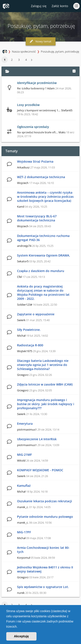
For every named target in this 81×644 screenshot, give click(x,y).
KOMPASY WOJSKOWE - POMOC (40, 470)
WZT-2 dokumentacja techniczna (41, 177)
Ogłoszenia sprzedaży (33, 127)
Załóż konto (60, 6)
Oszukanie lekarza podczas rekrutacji (44, 501)
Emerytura (25, 424)
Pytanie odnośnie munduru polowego (45, 517)
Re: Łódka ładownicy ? (32, 88)
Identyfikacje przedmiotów (37, 83)
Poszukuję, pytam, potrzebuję (60, 51)
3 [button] (19, 60)
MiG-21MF (24, 455)
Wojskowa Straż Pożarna (35, 161)
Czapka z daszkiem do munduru (41, 271)
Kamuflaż (24, 486)
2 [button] (12, 60)
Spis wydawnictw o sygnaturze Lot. (43, 587)
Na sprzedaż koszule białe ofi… (37, 132)
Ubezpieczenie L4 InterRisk (37, 439)
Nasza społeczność (24, 51)
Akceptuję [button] (21, 636)
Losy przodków (28, 105)
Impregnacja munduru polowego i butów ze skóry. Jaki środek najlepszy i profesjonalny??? (46, 404)
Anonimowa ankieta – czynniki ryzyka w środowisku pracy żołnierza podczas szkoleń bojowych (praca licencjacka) (45, 197)
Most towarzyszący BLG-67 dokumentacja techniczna (37, 218)
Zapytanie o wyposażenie (36, 314)
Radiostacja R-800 (30, 345)
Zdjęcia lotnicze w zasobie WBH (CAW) (45, 384)
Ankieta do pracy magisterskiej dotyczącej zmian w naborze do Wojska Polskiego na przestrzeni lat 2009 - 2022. (43, 292)
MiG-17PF (24, 532)
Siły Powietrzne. (29, 330)
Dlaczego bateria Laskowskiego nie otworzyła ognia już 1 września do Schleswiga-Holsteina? (43, 365)
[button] (19, 627)
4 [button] (26, 60)
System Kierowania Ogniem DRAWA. (44, 255)
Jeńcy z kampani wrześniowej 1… (39, 110)
